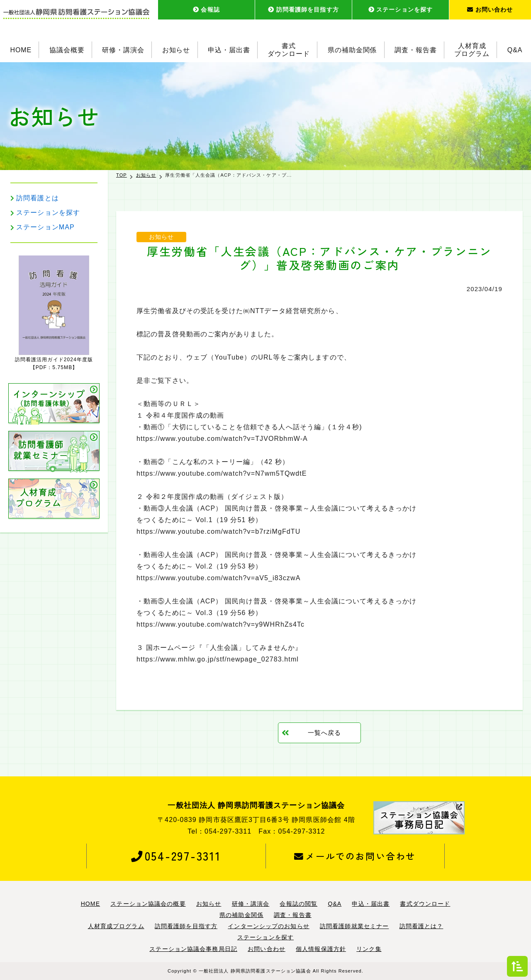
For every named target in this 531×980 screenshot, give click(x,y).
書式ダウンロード (289, 50)
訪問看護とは (38, 198)
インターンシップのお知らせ (269, 926)
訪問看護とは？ (421, 926)
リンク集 (369, 949)
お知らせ (176, 50)
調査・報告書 (416, 50)
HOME (21, 50)
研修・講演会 (123, 50)
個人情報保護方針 (321, 949)
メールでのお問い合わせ (355, 856)
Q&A (515, 50)
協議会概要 (67, 50)
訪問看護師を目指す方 (303, 10)
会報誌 (206, 10)
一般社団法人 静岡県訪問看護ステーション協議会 (255, 971)
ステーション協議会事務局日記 (193, 949)
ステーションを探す (401, 10)
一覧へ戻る (325, 733)
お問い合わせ (490, 10)
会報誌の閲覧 (298, 904)
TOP (122, 175)
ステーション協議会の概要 (148, 904)
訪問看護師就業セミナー (354, 926)
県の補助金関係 (352, 50)
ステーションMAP (45, 227)
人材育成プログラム (472, 50)
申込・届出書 (229, 50)
